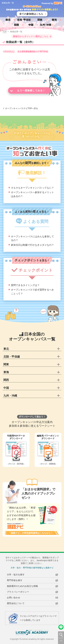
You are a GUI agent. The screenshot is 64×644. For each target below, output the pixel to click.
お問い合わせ (13, 598)
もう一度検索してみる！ (31, 91)
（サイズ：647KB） (16, 451)
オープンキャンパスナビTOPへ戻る (22, 109)
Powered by (52, 3)
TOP (5, 32)
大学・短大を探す (16, 575)
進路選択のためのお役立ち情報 (22, 586)
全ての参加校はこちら (31, 15)
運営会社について (16, 603)
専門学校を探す (15, 580)
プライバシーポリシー (18, 592)
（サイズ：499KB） (48, 451)
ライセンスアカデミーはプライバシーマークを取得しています (38, 618)
